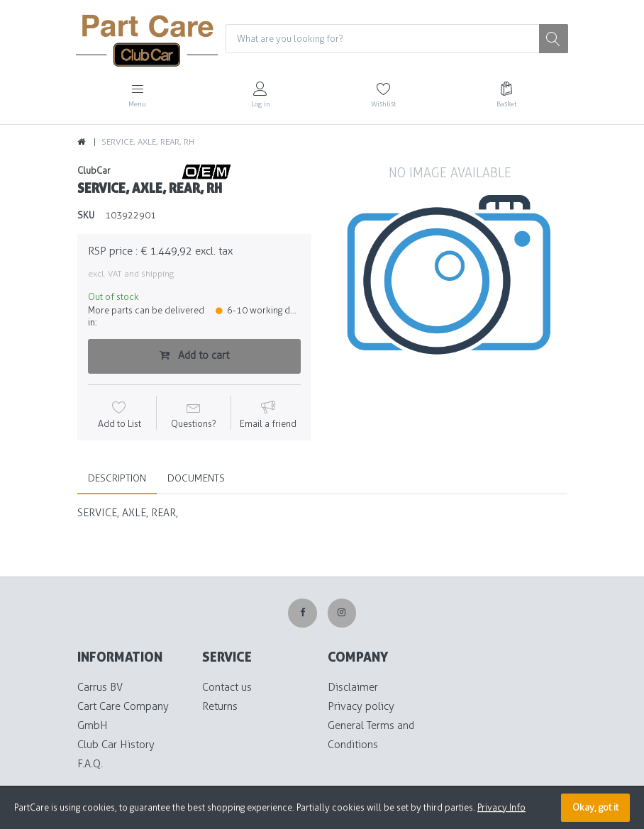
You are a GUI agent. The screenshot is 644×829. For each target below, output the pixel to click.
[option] (450, 282)
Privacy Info (501, 807)
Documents (196, 478)
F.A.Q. (90, 764)
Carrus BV (100, 687)
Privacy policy (361, 706)
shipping (157, 274)
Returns (220, 706)
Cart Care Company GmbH (123, 716)
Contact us (227, 687)
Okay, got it (595, 807)
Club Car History (116, 745)
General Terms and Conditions (371, 735)
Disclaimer (353, 687)
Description (117, 478)
